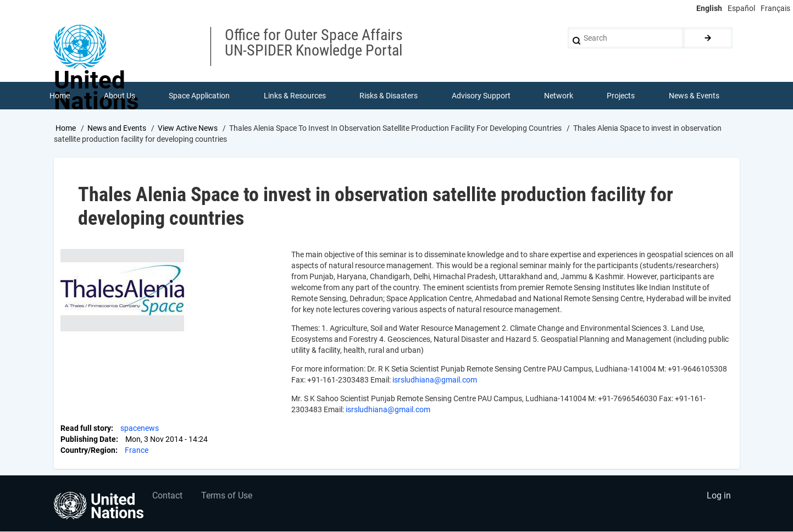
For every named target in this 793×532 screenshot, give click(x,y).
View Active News (188, 128)
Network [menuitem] (559, 96)
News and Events (117, 128)
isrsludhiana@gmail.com (435, 380)
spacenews (140, 429)
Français (775, 8)
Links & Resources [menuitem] (295, 96)
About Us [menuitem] (120, 96)
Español (741, 8)
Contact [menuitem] (167, 497)
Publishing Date (88, 440)
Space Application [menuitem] (199, 96)
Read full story (86, 429)
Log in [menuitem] (719, 497)
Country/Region (88, 451)
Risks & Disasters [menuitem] (389, 96)
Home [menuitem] (60, 96)
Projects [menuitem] (621, 96)
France (137, 451)
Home (66, 128)
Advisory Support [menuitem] (481, 96)
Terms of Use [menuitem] (227, 497)
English (709, 8)
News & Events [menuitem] (694, 96)
